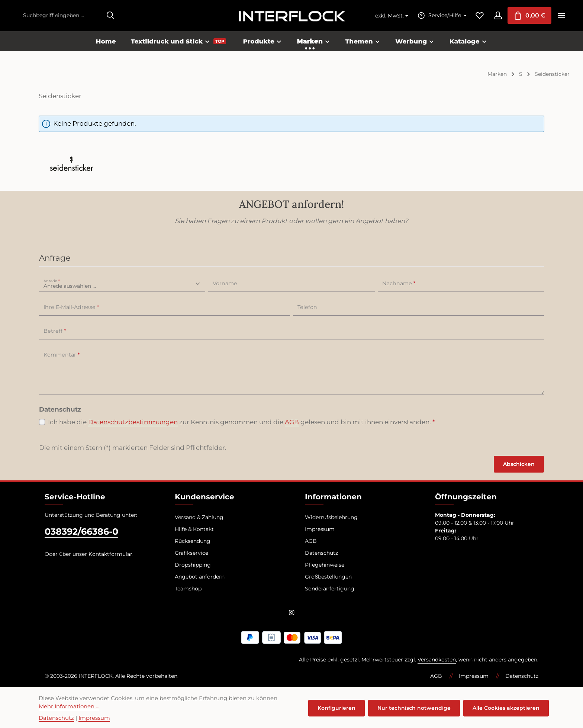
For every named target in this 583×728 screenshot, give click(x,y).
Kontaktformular (110, 554)
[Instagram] (292, 614)
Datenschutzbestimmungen (133, 422)
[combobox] (61, 16)
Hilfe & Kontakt (194, 529)
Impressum (320, 529)
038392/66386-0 (81, 532)
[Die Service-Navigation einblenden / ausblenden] (440, 16)
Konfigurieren (337, 708)
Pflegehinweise (325, 565)
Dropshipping (193, 565)
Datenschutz (321, 553)
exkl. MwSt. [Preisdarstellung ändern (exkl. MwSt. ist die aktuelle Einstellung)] (389, 16)
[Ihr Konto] (497, 16)
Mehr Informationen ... (69, 706)
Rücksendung (193, 541)
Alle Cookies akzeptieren (506, 708)
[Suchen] (110, 16)
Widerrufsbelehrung (331, 518)
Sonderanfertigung (330, 589)
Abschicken (519, 464)
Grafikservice (191, 553)
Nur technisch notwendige (414, 708)
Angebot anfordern (200, 577)
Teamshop (188, 589)
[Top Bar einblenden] (561, 16)
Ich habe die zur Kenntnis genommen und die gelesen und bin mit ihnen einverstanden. (241, 423)
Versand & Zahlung (199, 518)
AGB (292, 422)
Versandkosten (437, 660)
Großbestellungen (328, 577)
